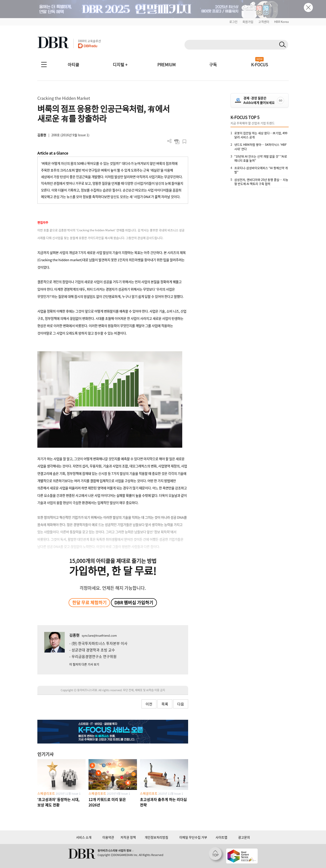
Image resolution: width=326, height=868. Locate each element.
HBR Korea (281, 22)
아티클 (73, 65)
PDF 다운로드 (177, 142)
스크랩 (184, 142)
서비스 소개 (84, 837)
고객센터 (264, 22)
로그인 (233, 22)
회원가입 (248, 22)
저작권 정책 (128, 837)
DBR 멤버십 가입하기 (134, 603)
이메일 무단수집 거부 (193, 837)
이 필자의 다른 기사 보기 (84, 664)
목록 (165, 704)
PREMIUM (167, 65)
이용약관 (108, 837)
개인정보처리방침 (156, 837)
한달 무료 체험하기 (89, 603)
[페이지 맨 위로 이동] (217, 855)
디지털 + (120, 65)
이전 (149, 704)
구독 (213, 65)
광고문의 (244, 837)
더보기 (169, 141)
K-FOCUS (260, 65)
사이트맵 (221, 837)
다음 (181, 704)
